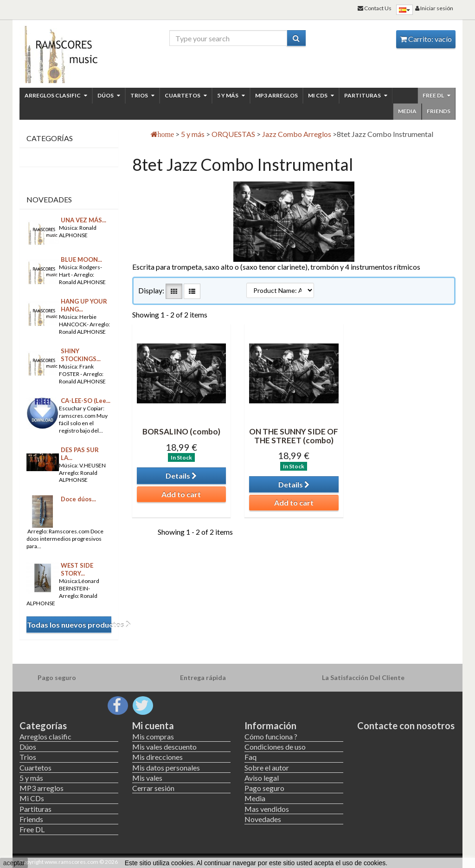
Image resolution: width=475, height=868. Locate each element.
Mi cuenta (153, 725)
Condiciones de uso (275, 747)
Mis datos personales (166, 768)
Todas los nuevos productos (69, 625)
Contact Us (375, 8)
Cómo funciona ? (271, 736)
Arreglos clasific (56, 95)
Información (270, 725)
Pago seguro (264, 788)
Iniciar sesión (434, 8)
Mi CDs (321, 95)
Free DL (436, 95)
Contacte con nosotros (406, 725)
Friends (439, 111)
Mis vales (147, 778)
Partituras (366, 95)
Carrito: (426, 39)
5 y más (231, 95)
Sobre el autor (267, 768)
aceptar (14, 863)
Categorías (43, 725)
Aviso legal (262, 778)
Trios (142, 95)
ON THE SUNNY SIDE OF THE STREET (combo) (294, 436)
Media (407, 111)
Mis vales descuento (164, 747)
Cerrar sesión (153, 788)
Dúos (109, 95)
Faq (250, 757)
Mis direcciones (157, 757)
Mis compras (153, 736)
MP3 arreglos (276, 95)
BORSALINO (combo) (181, 431)
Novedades (49, 199)
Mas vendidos (267, 809)
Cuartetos (186, 95)
